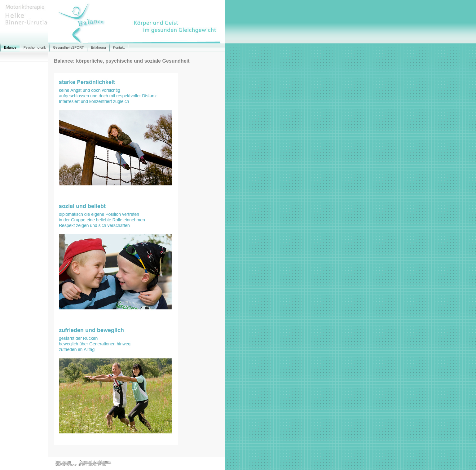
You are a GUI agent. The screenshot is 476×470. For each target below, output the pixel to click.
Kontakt (119, 47)
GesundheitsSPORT (68, 47)
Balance (10, 47)
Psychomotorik (35, 47)
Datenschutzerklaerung (95, 462)
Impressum (63, 462)
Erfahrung (98, 47)
